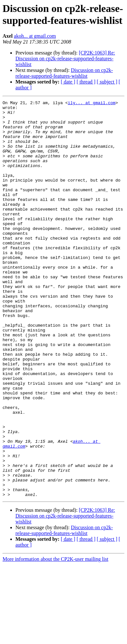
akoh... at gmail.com (35, 36)
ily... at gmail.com (92, 104)
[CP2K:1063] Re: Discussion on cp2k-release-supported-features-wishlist (65, 59)
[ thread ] (86, 82)
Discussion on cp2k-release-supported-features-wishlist (64, 73)
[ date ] (68, 82)
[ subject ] (107, 82)
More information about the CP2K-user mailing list (55, 638)
